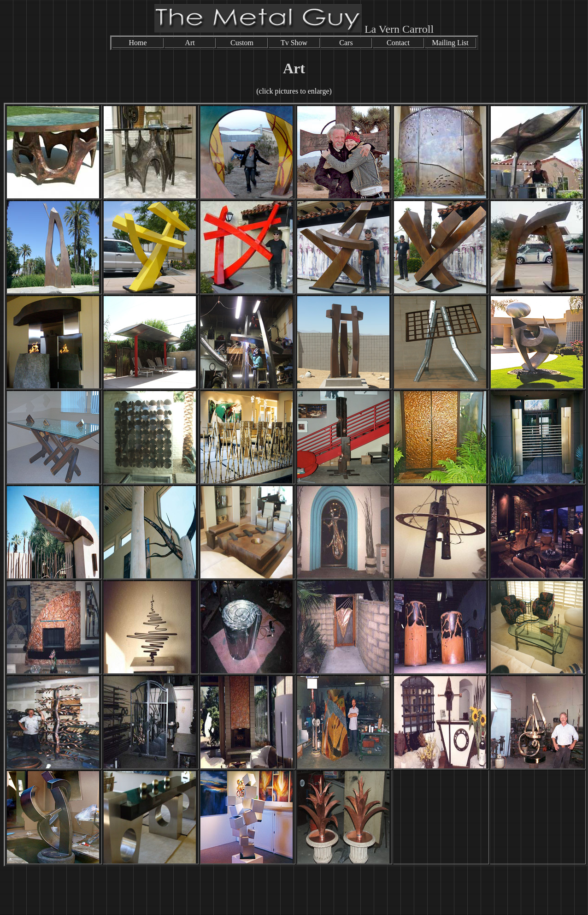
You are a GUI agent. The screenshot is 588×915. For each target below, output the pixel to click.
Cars (346, 43)
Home (138, 43)
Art (190, 43)
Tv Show (294, 43)
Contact (398, 43)
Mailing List (450, 43)
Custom (242, 43)
